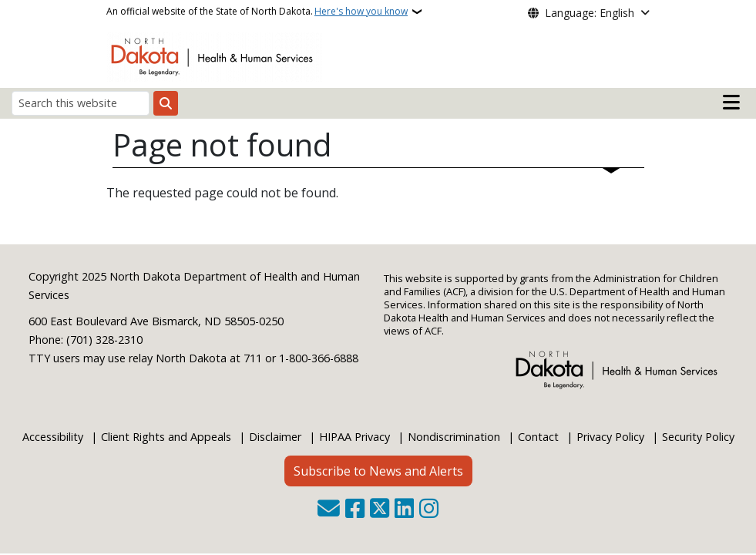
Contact (538, 437)
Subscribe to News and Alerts (378, 471)
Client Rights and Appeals (166, 437)
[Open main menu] (731, 103)
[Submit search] (166, 103)
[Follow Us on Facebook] (355, 510)
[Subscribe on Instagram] (429, 510)
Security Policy (698, 437)
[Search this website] (81, 103)
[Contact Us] (329, 510)
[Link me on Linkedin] (404, 510)
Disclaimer (275, 437)
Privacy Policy (610, 437)
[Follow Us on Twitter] (380, 510)
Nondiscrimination (454, 437)
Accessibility (53, 437)
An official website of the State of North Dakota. (257, 12)
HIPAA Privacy (354, 437)
